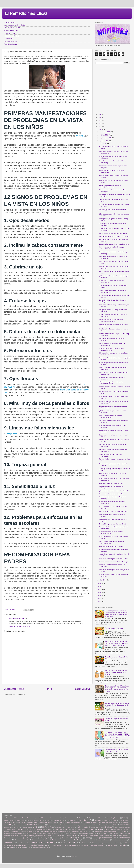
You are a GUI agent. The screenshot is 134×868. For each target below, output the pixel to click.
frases (20, 829)
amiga (28, 820)
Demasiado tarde (99, 825)
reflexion (115, 840)
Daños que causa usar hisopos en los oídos (114, 236)
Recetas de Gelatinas (73, 840)
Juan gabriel (14, 831)
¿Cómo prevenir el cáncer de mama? (51, 818)
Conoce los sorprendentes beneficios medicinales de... (112, 542)
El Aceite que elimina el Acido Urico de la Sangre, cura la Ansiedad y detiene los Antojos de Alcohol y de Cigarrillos (117, 689)
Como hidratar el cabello (89, 822)
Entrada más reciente (14, 689)
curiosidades (31, 825)
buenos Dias (113, 820)
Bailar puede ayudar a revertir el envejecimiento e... (110, 186)
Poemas (81, 838)
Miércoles (94, 834)
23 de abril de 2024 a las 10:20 (20, 626)
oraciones (115, 836)
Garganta (50, 829)
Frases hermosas (41, 829)
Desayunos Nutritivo (112, 825)
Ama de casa (20, 820)
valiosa (24, 847)
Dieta (35, 827)
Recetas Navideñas (88, 840)
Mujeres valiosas (41, 836)
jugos (21, 831)
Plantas (74, 838)
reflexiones (123, 840)
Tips (11, 847)
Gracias (67, 829)
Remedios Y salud (10, 33)
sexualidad (125, 843)
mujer (121, 833)
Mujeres (31, 836)
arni (41, 820)
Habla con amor (76, 829)
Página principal (9, 22)
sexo (118, 843)
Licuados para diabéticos (31, 834)
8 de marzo (101, 818)
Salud (72, 843)
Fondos (8, 829)
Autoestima (48, 820)
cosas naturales (20, 825)
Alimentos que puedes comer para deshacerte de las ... (111, 383)
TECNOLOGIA (112, 845)
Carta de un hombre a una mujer (28, 822)
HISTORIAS (91, 829)
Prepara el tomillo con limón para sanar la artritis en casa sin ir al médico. (116, 672)
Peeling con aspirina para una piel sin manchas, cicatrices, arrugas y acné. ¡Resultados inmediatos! (116, 643)
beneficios (98, 820)
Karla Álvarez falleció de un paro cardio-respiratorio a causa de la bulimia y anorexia (65, 831)
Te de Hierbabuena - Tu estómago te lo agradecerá (91, 845)
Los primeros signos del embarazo (50, 834)
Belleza (86, 820)
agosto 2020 (104, 141)
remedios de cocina (23, 843)
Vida (29, 847)
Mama (63, 834)
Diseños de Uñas (48, 827)
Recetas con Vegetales (22, 840)
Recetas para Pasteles (103, 840)
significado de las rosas (10, 845)
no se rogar (66, 836)
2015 (100, 596)
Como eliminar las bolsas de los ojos (69, 822)
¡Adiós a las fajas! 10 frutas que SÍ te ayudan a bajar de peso (21, 818)
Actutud (6, 820)
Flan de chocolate (125, 827)
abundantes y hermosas (113, 818)
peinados (35, 838)
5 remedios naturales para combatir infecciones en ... (111, 533)
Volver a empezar (37, 847)
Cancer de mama (123, 820)
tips (5, 847)
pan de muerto (124, 836)
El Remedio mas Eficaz (26, 13)
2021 (100, 126)
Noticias (107, 836)
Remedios (8, 843)
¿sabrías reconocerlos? (70, 818)
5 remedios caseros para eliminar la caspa (114, 562)
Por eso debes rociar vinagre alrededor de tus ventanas (115, 629)
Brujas (105, 820)
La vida (124, 831)
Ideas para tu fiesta (123, 829)
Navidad (50, 836)
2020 (100, 129)
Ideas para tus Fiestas (12, 36)
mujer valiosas (15, 836)
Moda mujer (113, 834)
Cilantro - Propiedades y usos (48, 822)
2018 (100, 587)
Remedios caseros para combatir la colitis (113, 559)
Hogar (100, 829)
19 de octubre (83, 818)
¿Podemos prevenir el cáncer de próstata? (114, 491)
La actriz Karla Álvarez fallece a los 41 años (107, 831)
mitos (100, 834)
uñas (18, 847)
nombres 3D (84, 836)
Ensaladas (109, 827)
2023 (100, 120)
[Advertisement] (21, 717)
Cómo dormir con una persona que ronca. (113, 233)
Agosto (12, 820)
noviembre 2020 (105, 132)
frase (14, 829)
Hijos (84, 829)
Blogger (74, 856)
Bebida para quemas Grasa (74, 820)
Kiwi (92, 831)
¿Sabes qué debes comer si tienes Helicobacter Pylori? (117, 750)
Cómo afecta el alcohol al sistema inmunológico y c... (111, 417)
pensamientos (56, 838)
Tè (47, 845)
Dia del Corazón (26, 827)
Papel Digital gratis (10, 44)
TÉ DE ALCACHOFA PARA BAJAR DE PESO (62, 845)
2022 (100, 123)
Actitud (124, 818)
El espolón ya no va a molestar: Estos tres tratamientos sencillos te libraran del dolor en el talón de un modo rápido (117, 614)
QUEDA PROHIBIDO (124, 838)
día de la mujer (16, 827)
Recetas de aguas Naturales (41, 840)
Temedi (120, 845)
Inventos (6, 831)
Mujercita (24, 836)
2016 (100, 593)
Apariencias (35, 820)
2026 (100, 114)
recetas (8, 840)
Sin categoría (23, 845)
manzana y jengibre (73, 834)
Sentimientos (86, 843)
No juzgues (58, 836)
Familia (116, 827)
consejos (8, 825)
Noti (102, 836)
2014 (100, 599)
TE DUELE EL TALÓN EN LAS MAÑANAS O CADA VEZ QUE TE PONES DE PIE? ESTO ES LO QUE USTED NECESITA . (117, 735)
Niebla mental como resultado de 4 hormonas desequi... (111, 320)
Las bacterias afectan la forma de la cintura (114, 244)
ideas (114, 829)
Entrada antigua (83, 689)
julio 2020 (103, 144)
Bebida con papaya (58, 820)
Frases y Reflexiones (11, 30)
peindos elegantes (45, 838)
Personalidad (65, 838)
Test (125, 845)
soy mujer (33, 845)
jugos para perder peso (32, 831)
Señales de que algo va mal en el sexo (103, 843)
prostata (94, 838)
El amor (93, 827)
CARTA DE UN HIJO (10, 822)
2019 (100, 584)
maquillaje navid (84, 834)
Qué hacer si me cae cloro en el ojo (111, 483)
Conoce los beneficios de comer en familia (114, 511)
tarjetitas (41, 845)
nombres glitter (94, 836)
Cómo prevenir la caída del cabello (111, 494)
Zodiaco (46, 847)
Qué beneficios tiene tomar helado (111, 546)
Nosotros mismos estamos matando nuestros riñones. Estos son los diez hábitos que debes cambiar (117, 705)
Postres (87, 838)
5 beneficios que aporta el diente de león (113, 524)
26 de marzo (92, 818)
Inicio (50, 689)
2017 (100, 590)
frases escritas (29, 829)
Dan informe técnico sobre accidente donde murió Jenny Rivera (65, 825)
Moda (105, 834)
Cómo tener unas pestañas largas (108, 822)
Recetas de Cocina (10, 41)
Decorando (89, 825)
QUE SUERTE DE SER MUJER (108, 838)
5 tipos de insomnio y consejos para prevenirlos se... (111, 349)
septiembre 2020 (105, 138)
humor (107, 829)
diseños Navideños (82, 827)
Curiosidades (8, 39)
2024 (100, 117)
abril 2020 (103, 580)
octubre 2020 (104, 135)
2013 (100, 602)
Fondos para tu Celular (12, 28)
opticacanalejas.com (17, 619)
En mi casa (100, 827)
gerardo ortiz (59, 829)
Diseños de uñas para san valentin (65, 827)
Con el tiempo (124, 822)
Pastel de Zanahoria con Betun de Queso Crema (17, 838)
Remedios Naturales (43, 843)
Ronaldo (64, 843)
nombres (74, 836)
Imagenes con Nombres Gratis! (15, 25)
